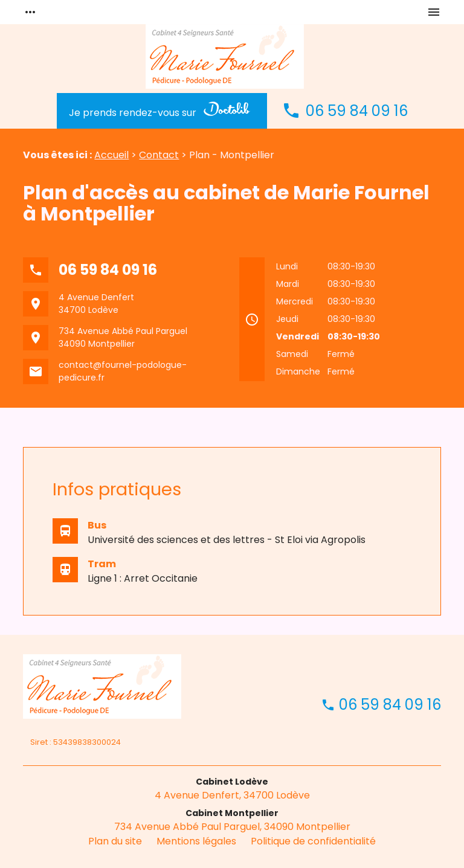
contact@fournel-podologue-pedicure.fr (123, 371)
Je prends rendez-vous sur (162, 111)
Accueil (111, 155)
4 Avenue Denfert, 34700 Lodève (232, 795)
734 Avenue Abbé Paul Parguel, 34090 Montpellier (232, 827)
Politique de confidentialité (313, 841)
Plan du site (115, 841)
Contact (159, 155)
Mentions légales (196, 841)
